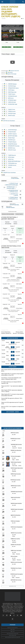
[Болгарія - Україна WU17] (12, 342)
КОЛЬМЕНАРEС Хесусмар (14, 146)
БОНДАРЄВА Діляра (12, 144)
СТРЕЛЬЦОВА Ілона (12, 163)
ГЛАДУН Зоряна (12, 94)
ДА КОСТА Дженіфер (13, 136)
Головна (3, 5)
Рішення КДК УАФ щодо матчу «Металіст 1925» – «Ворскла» (12, 399)
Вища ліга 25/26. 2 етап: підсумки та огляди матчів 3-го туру (12, 407)
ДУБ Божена (11, 98)
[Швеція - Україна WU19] (12, 355)
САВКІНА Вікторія (12, 102)
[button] (2, 2)
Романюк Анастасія (15, 71)
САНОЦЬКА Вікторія (12, 96)
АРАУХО (10, 167)
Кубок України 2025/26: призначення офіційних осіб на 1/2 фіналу (12, 391)
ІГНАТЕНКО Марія (12, 86)
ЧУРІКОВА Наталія (12, 165)
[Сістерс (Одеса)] (20, 32)
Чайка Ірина (10, 72)
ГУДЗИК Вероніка (12, 155)
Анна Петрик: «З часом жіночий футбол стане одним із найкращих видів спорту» (11, 378)
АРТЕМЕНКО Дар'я (12, 100)
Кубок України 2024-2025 (10, 25)
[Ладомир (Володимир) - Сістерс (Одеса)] (12, 239)
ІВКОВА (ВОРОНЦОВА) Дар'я (14, 161)
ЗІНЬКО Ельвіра (11, 115)
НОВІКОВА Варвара (12, 84)
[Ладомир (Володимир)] (5, 32)
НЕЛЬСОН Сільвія (12, 150)
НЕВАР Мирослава (12, 92)
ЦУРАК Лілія (11, 159)
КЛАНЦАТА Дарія (12, 114)
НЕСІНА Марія (11, 157)
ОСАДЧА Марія (11, 138)
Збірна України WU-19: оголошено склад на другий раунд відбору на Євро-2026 (12, 374)
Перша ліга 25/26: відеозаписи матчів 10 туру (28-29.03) (12, 403)
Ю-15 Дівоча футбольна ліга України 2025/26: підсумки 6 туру (11, 383)
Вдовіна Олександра (12, 74)
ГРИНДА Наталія (12, 111)
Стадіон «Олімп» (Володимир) (9, 26)
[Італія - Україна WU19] (12, 351)
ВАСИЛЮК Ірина (12, 140)
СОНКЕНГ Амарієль (12, 134)
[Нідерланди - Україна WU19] (12, 363)
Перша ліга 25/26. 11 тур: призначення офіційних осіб (12, 387)
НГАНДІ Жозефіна (12, 132)
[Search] (23, 2)
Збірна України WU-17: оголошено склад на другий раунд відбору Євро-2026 (12, 395)
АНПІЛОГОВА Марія (12, 130)
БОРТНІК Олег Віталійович (9, 121)
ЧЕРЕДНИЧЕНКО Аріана (13, 88)
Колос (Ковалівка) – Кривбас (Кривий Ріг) (6, 333)
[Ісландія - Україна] (12, 359)
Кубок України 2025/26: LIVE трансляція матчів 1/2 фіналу (12, 370)
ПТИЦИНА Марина (12, 142)
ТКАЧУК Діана (11, 90)
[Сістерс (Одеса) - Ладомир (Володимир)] (12, 278)
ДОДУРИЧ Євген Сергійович (10, 173)
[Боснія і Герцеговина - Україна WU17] (12, 347)
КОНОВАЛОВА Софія (13, 104)
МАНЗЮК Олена (12, 148)
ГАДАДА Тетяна (12, 109)
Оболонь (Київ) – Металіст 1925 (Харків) (18, 333)
